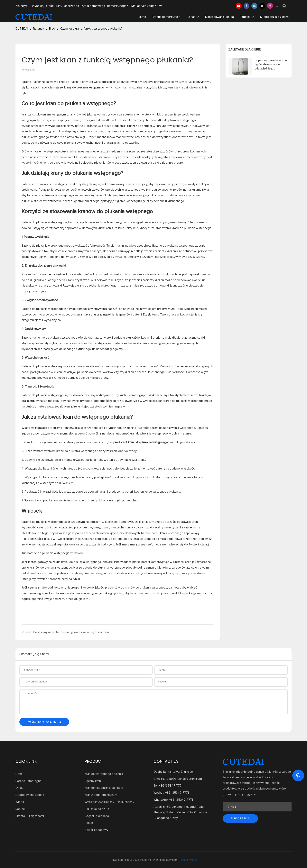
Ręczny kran (93, 781)
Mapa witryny (189, 860)
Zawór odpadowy (96, 830)
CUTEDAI (22, 29)
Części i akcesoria (97, 816)
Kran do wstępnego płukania (104, 774)
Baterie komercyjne (28, 781)
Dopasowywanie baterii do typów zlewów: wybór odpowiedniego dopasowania (271, 65)
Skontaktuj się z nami (30, 816)
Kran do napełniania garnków (104, 788)
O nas (19, 788)
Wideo (20, 802)
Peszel (89, 823)
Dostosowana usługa (30, 795)
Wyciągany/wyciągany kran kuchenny (109, 802)
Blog (52, 29)
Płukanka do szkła (97, 809)
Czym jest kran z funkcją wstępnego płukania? (91, 29)
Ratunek (39, 29)
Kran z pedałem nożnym (101, 795)
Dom (19, 774)
